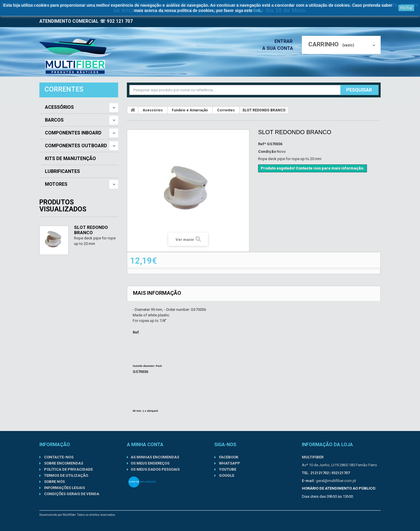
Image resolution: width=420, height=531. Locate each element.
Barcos (54, 120)
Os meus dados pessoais (155, 469)
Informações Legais (64, 488)
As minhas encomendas (155, 457)
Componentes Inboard (73, 133)
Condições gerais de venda (71, 494)
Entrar (285, 41)
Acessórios (59, 107)
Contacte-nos (58, 457)
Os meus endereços (150, 463)
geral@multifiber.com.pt (336, 481)
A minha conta (145, 445)
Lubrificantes (62, 171)
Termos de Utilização (66, 475)
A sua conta (279, 48)
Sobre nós (54, 482)
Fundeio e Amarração (190, 110)
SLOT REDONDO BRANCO (91, 230)
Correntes (226, 110)
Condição (267, 151)
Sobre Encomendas (63, 463)
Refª (262, 144)
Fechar (406, 8)
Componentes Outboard (76, 146)
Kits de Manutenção (70, 159)
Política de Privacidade (68, 469)
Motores (56, 184)
